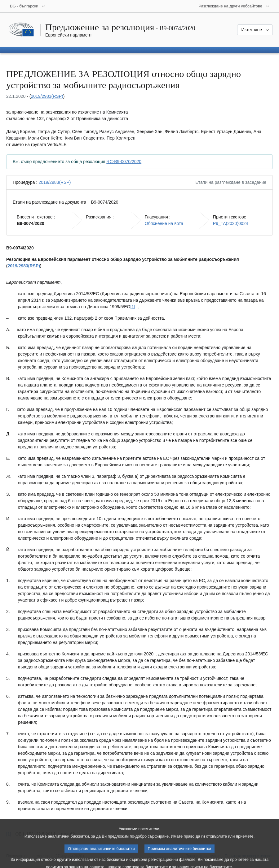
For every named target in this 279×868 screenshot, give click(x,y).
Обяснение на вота (164, 223)
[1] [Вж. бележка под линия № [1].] (133, 307)
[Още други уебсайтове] (234, 6)
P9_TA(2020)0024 (230, 223)
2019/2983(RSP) (47, 96)
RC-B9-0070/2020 (124, 162)
